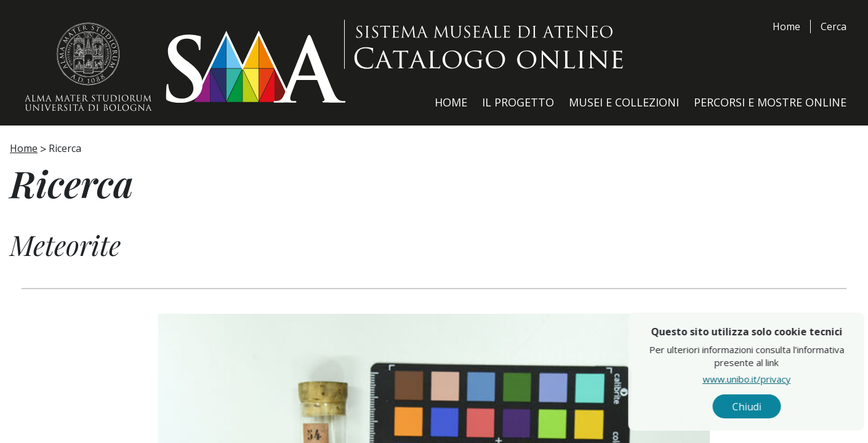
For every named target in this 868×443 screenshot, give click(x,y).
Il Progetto (518, 102)
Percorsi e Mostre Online (770, 102)
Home (786, 26)
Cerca (834, 26)
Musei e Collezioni (624, 102)
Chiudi (770, 407)
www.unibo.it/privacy (770, 378)
